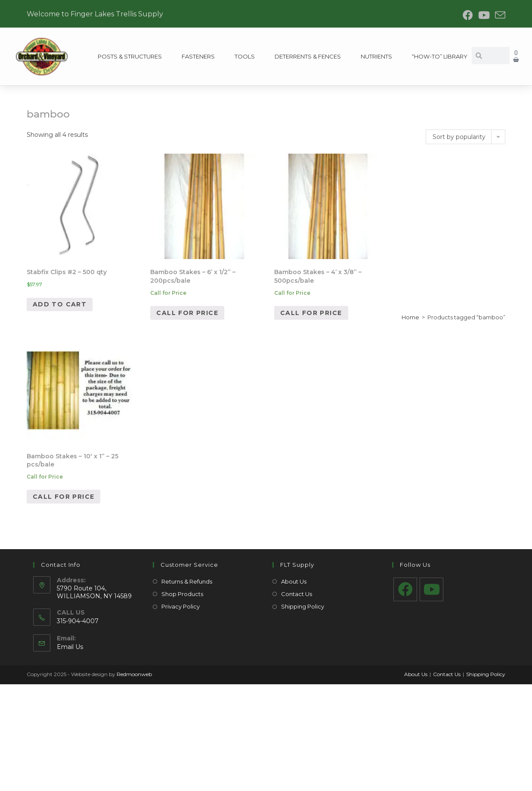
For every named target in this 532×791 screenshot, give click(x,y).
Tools (245, 56)
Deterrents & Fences (308, 56)
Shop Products (182, 594)
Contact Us (297, 594)
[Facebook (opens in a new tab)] (468, 15)
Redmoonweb (134, 674)
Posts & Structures (130, 56)
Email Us (70, 647)
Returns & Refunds (187, 581)
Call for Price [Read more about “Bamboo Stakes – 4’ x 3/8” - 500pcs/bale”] (311, 313)
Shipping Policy (303, 606)
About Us (294, 581)
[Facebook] (405, 589)
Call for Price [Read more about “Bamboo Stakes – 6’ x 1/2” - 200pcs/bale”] (187, 313)
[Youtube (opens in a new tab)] (484, 15)
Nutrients (376, 56)
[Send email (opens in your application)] (499, 15)
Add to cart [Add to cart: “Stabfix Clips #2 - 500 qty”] (60, 304)
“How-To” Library (439, 56)
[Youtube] (431, 589)
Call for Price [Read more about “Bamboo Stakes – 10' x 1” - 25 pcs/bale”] (64, 497)
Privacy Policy (181, 606)
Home (410, 317)
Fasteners (198, 56)
